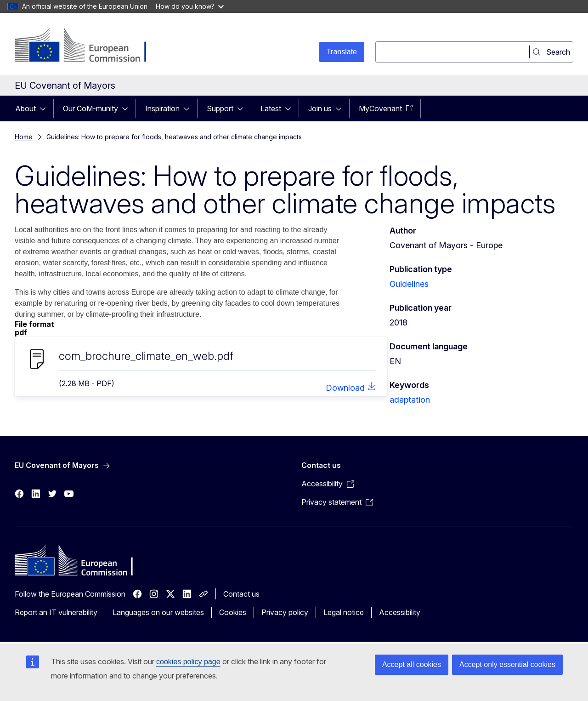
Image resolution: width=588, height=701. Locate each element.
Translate (342, 52)
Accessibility (400, 612)
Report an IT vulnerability (56, 612)
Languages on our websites (158, 612)
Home (24, 137)
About (25, 108)
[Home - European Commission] (89, 46)
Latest (271, 108)
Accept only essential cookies (507, 664)
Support (220, 108)
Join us (320, 108)
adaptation (410, 400)
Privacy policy (285, 612)
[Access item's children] (45, 108)
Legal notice (344, 612)
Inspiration (162, 108)
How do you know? (190, 6)
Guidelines (409, 284)
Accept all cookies (412, 664)
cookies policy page (188, 662)
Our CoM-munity (90, 108)
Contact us (241, 594)
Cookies (233, 612)
